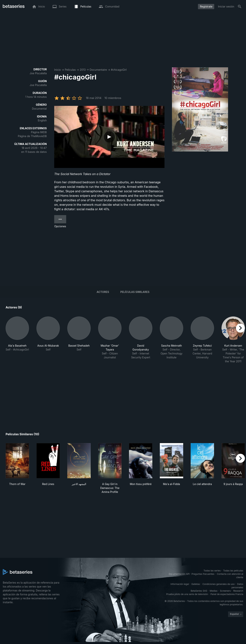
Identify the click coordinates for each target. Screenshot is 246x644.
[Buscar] (240, 7)
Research (238, 591)
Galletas (196, 584)
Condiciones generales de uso (219, 584)
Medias (214, 591)
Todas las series (212, 571)
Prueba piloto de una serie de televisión (187, 594)
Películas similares (135, 292)
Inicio (57, 70)
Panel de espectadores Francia (227, 594)
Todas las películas (233, 571)
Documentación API (179, 574)
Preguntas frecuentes (203, 574)
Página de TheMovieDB (32, 136)
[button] (17, 340)
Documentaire (98, 70)
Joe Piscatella (38, 73)
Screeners (225, 591)
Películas (70, 70)
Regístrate (206, 6)
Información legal (180, 584)
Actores (103, 292)
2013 (83, 70)
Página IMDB (39, 132)
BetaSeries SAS (199, 591)
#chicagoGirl (119, 70)
